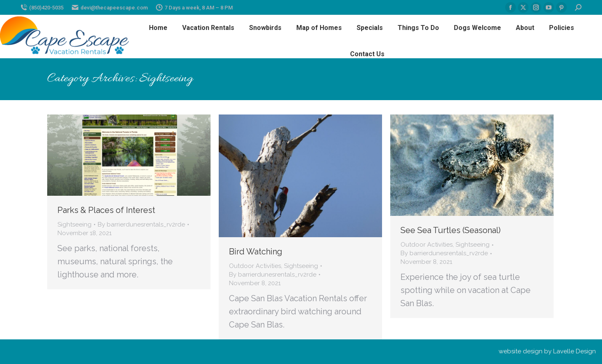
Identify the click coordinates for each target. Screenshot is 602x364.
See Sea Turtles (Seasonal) (451, 230)
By (141, 224)
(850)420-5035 (42, 8)
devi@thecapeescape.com (110, 8)
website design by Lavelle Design (547, 351)
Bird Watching (256, 252)
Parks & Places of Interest (106, 210)
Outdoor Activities (255, 266)
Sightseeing (74, 224)
